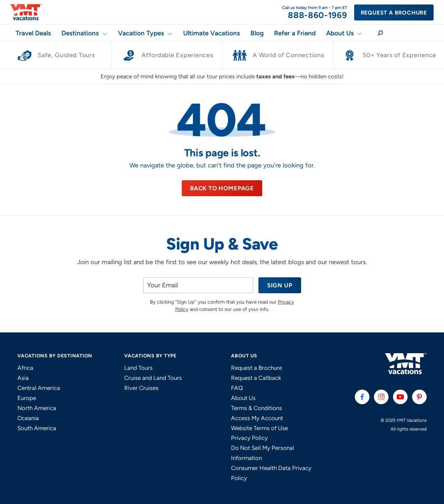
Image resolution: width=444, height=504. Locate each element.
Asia (23, 378)
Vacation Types (141, 33)
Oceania (28, 418)
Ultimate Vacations (212, 33)
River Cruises (141, 388)
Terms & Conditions (257, 408)
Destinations (80, 33)
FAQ (237, 388)
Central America (39, 388)
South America (37, 428)
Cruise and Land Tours (153, 378)
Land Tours (138, 368)
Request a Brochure (394, 13)
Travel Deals (33, 33)
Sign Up (280, 285)
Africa (25, 368)
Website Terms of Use (259, 428)
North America (37, 408)
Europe (27, 398)
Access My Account (257, 418)
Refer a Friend (295, 33)
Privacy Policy (249, 438)
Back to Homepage (222, 188)
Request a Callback (256, 378)
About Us (340, 33)
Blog (257, 33)
